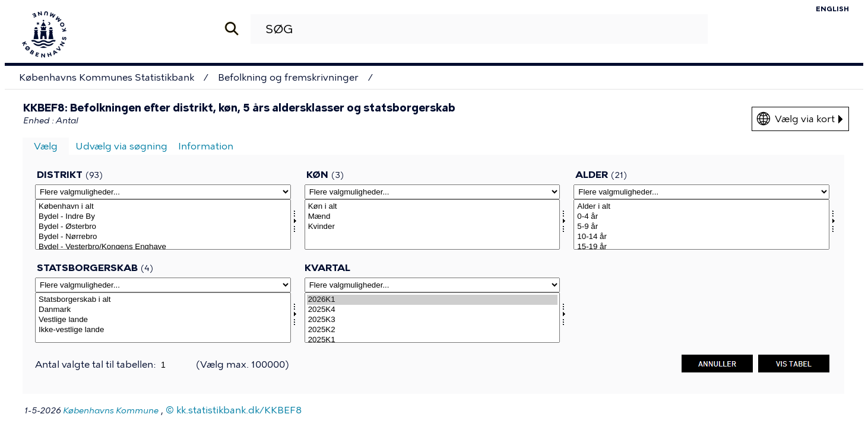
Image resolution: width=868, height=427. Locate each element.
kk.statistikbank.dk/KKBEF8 (239, 410)
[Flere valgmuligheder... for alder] (701, 192)
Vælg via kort (809, 119)
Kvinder (433, 227)
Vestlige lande (163, 320)
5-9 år (701, 227)
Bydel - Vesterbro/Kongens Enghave (163, 247)
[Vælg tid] (433, 318)
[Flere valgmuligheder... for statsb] (163, 285)
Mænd (433, 217)
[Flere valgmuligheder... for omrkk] (163, 192)
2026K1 (433, 300)
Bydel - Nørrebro (163, 237)
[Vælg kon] (433, 224)
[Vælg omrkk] (163, 224)
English (832, 9)
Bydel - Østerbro (163, 227)
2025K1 (433, 340)
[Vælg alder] (701, 224)
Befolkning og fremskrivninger (288, 77)
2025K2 (433, 330)
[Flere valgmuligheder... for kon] (433, 192)
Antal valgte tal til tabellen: (96, 364)
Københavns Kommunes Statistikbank (107, 77)
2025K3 (433, 320)
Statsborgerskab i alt (163, 300)
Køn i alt (433, 207)
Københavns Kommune (111, 411)
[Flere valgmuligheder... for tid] (433, 285)
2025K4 (433, 310)
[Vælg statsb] (163, 318)
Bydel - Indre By (163, 217)
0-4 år (701, 217)
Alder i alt (701, 207)
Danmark (163, 310)
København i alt (163, 207)
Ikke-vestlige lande (163, 330)
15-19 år (701, 247)
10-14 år (701, 237)
